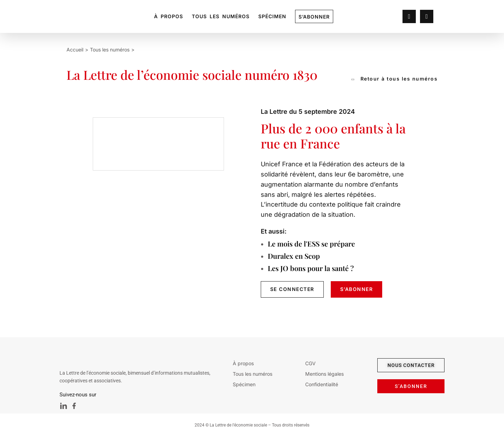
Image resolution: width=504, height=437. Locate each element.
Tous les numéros (221, 16)
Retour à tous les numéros (395, 79)
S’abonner (314, 17)
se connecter (292, 289)
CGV (310, 363)
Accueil (75, 50)
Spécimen (272, 16)
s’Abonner (357, 289)
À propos (169, 16)
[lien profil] (409, 17)
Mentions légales (324, 374)
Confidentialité (322, 384)
